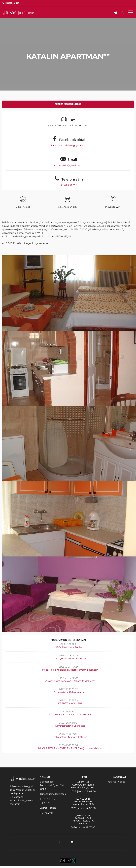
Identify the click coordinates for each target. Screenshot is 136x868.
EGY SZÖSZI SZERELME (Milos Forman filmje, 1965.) (83, 801)
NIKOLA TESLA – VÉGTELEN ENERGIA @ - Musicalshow (70, 748)
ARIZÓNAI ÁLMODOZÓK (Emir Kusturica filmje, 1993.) (83, 785)
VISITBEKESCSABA (19, 12)
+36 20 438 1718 (68, 185)
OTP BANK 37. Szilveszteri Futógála (70, 715)
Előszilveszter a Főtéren (70, 647)
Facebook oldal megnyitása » (68, 145)
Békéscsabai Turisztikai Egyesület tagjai (52, 785)
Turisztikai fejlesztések (53, 794)
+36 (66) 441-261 (117, 782)
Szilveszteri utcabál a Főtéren (70, 737)
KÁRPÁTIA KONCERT (70, 703)
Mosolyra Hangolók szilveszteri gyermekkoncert (70, 670)
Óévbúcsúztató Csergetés (70, 726)
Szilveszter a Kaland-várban (70, 692)
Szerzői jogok (48, 808)
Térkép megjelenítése (68, 104)
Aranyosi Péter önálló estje (70, 659)
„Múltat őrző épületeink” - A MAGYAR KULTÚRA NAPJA (83, 819)
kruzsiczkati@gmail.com (68, 165)
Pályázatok (46, 813)
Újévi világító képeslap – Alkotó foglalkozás (70, 681)
